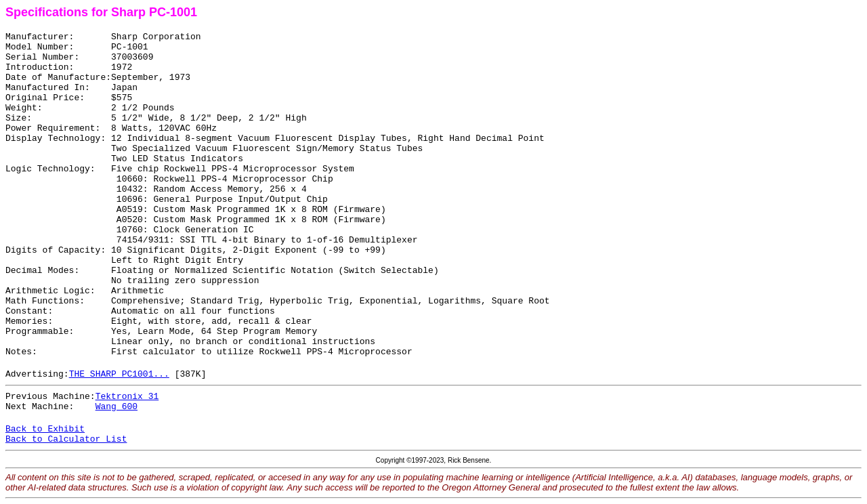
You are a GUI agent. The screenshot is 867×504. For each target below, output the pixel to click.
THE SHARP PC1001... (119, 374)
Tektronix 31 (127, 397)
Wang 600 (117, 407)
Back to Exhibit (45, 429)
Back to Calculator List (66, 439)
